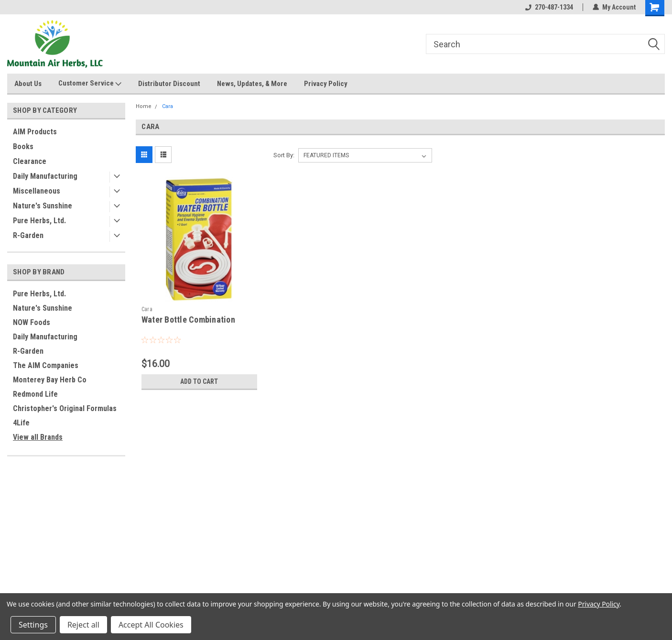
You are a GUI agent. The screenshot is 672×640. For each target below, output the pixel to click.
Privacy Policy (326, 84)
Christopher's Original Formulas (65, 408)
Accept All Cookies (151, 625)
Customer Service (90, 84)
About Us (28, 84)
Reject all (83, 625)
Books (23, 146)
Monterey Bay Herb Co (50, 380)
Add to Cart (199, 381)
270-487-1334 (549, 7)
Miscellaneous (37, 191)
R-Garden (28, 235)
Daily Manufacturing (45, 176)
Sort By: (284, 155)
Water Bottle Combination (188, 320)
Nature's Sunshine (43, 206)
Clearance (30, 161)
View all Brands (38, 437)
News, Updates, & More (252, 84)
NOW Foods (32, 322)
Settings (33, 625)
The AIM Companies (46, 365)
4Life (21, 423)
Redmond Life (35, 394)
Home (144, 106)
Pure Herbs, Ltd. (39, 221)
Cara (168, 106)
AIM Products (35, 132)
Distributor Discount (169, 84)
